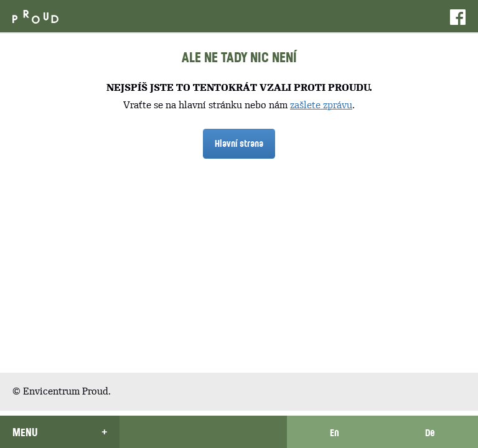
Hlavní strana (239, 143)
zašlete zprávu (321, 105)
